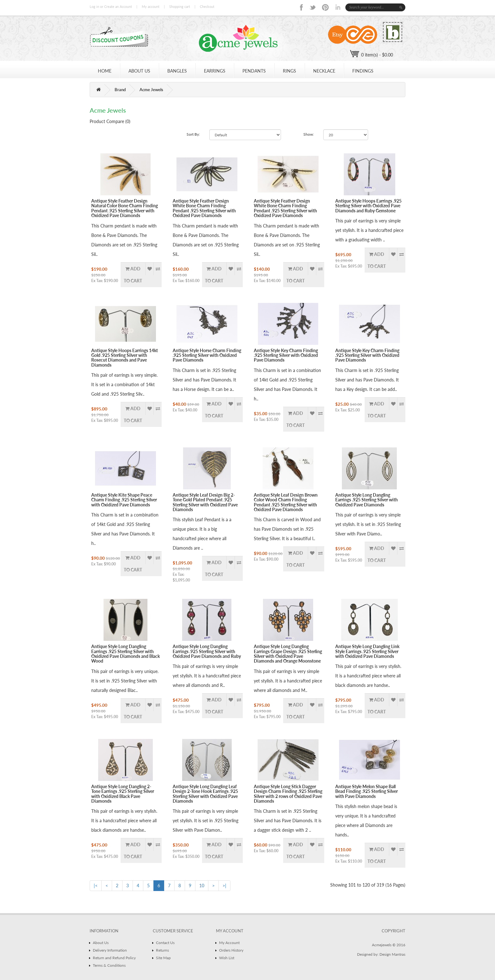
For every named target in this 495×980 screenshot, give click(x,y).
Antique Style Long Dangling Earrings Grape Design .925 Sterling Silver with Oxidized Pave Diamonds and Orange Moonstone (288, 654)
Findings (363, 71)
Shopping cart (180, 6)
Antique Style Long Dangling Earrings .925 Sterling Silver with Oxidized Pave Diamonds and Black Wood (125, 654)
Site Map (163, 958)
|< (96, 886)
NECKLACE (324, 71)
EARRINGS (215, 71)
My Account (229, 943)
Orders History (231, 950)
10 (202, 886)
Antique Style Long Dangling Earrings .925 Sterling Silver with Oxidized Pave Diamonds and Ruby (207, 651)
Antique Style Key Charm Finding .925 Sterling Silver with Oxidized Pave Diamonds (286, 355)
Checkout (207, 6)
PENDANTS (254, 71)
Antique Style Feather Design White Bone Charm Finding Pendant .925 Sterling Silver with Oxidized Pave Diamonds (204, 208)
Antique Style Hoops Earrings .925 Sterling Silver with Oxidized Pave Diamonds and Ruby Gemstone (368, 206)
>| (224, 886)
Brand (120, 90)
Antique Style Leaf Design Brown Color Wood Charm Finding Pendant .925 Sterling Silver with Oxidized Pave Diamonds (286, 502)
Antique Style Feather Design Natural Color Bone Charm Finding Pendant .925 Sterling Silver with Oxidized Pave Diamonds (125, 208)
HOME (105, 71)
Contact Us (165, 943)
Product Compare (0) (110, 121)
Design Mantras (392, 954)
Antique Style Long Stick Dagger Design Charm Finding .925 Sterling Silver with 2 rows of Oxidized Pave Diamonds (288, 794)
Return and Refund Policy (114, 958)
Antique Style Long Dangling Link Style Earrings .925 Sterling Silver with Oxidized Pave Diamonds (367, 651)
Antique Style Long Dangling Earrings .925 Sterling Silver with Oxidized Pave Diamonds (367, 500)
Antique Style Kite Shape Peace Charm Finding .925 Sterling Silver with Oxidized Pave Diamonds (124, 500)
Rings (289, 71)
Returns (162, 950)
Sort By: (193, 134)
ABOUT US (139, 71)
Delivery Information (110, 950)
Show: (309, 134)
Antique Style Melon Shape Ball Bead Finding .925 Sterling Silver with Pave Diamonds (367, 791)
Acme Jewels (151, 90)
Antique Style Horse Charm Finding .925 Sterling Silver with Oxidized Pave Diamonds (207, 355)
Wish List (227, 958)
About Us (101, 943)
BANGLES (177, 71)
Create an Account (118, 6)
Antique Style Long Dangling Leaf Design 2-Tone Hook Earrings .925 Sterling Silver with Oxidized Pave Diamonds (205, 794)
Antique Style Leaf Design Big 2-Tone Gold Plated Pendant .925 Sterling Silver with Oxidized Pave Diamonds (205, 502)
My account (151, 6)
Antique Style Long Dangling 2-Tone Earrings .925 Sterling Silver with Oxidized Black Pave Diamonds (123, 794)
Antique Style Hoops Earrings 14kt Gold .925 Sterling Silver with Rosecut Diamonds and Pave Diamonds (125, 358)
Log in (94, 6)
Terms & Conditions (109, 965)
